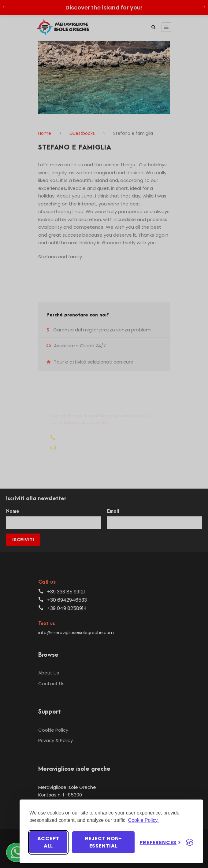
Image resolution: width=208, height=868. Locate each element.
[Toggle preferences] (160, 842)
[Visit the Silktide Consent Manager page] (190, 842)
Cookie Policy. (143, 820)
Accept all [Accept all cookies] (48, 842)
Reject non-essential (104, 842)
